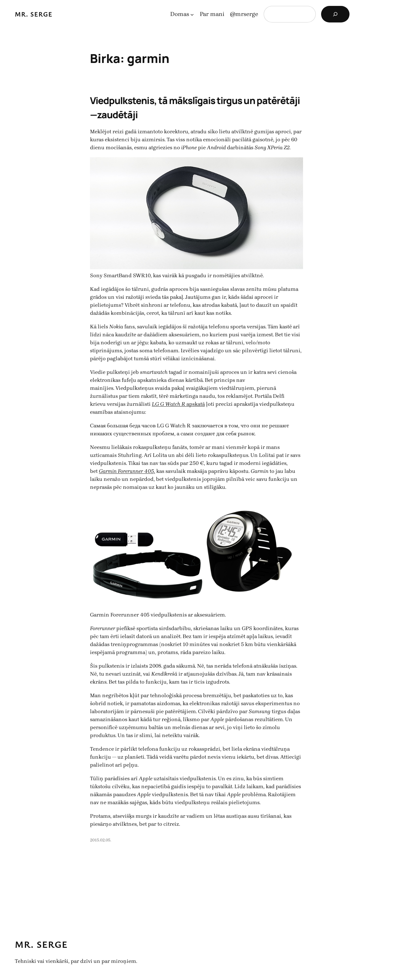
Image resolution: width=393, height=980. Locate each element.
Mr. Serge (34, 14)
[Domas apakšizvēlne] (192, 14)
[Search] (335, 14)
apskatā (178, 404)
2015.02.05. (101, 840)
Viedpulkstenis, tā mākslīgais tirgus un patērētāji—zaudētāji (195, 108)
